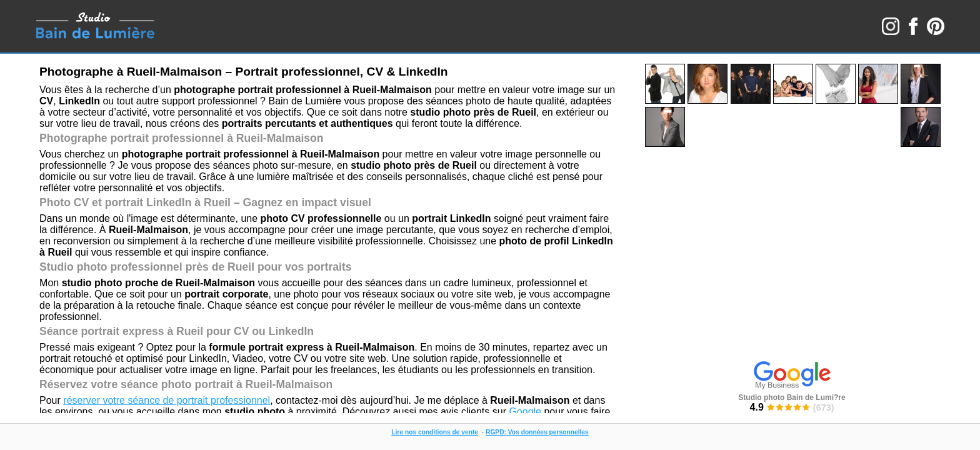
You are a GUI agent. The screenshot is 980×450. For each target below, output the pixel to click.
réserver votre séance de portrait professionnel (167, 400)
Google (525, 412)
